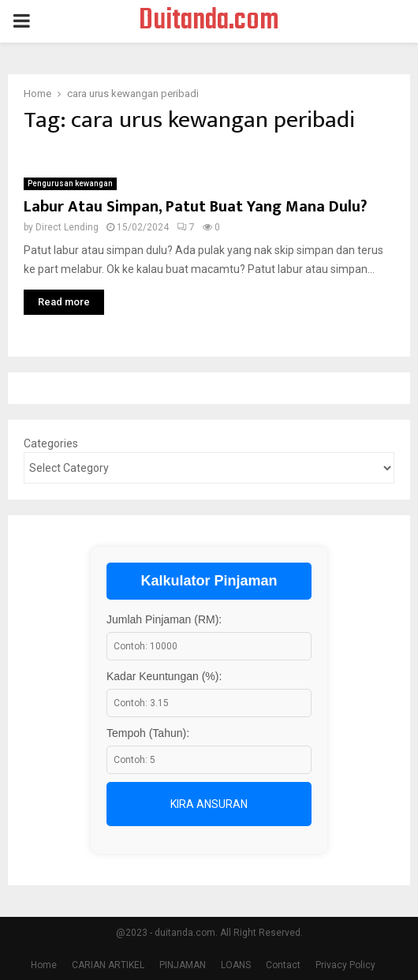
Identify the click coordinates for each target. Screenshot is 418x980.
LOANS (236, 965)
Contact (283, 965)
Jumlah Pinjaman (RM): (164, 619)
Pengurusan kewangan (70, 183)
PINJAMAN (183, 965)
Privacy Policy (345, 965)
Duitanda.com (209, 21)
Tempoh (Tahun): (148, 733)
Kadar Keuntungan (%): (164, 676)
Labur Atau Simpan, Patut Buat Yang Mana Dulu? (195, 207)
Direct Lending (67, 227)
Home (44, 965)
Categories (51, 443)
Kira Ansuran (209, 804)
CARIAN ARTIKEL (108, 965)
